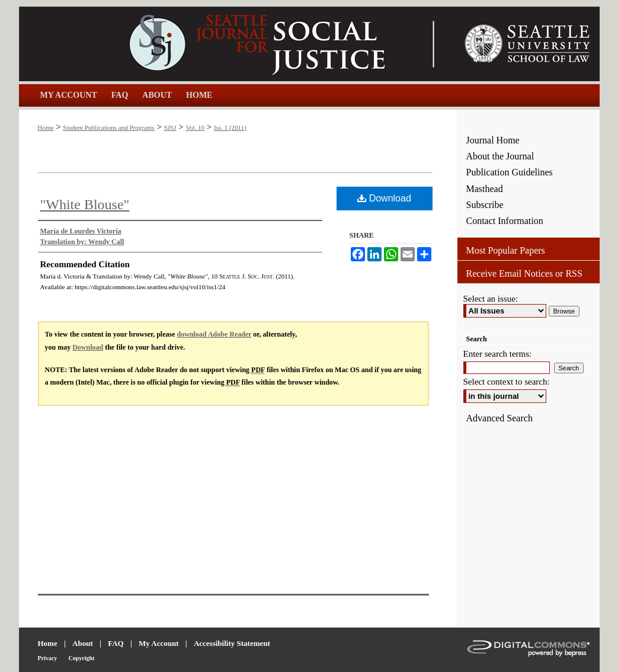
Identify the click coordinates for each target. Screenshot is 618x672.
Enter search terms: (498, 354)
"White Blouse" (85, 204)
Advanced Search (499, 418)
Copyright (82, 658)
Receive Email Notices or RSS (524, 273)
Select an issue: (491, 299)
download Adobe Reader (214, 334)
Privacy (48, 658)
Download (384, 198)
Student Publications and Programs (108, 127)
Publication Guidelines (510, 172)
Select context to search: (507, 382)
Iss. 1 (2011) (230, 127)
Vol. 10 (195, 127)
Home (46, 127)
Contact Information (505, 221)
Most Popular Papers (506, 250)
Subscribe (485, 205)
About (83, 643)
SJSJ (170, 127)
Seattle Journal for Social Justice (238, 44)
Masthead (485, 189)
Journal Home (493, 140)
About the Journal (500, 156)
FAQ (116, 643)
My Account (159, 643)
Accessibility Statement (232, 643)
